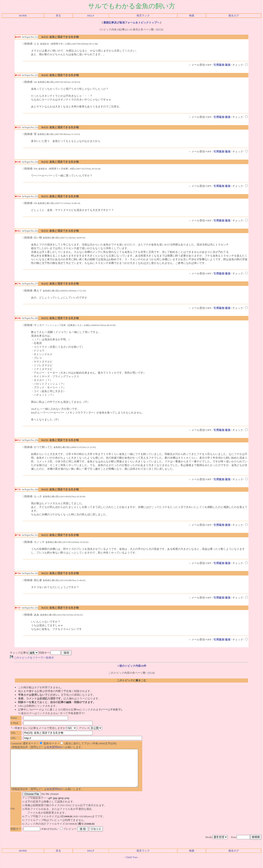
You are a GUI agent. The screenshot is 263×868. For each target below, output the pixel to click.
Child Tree (132, 865)
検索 (192, 16)
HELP (91, 16)
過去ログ (234, 16)
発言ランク (143, 16)
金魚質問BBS (55, 747)
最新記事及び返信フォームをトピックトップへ (131, 22)
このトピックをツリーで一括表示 (32, 658)
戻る (58, 16)
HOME (23, 16)
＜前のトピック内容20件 (131, 666)
